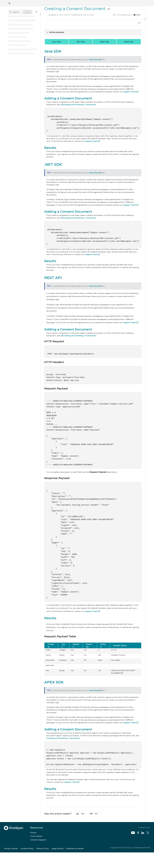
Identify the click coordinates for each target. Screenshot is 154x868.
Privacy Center (11, 849)
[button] (20, 12)
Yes (80, 814)
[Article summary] (93, 32)
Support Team (130, 92)
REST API (105, 42)
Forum (33, 833)
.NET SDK (81, 42)
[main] (93, 414)
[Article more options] (139, 23)
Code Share (94, 59)
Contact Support (38, 840)
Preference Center (75, 849)
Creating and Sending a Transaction (79, 105)
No (94, 814)
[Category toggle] (40, 14)
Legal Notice (57, 849)
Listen (137, 15)
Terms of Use (42, 849)
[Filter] (36, 12)
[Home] (9, 3)
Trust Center (36, 836)
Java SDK (57, 42)
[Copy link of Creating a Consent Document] (109, 9)
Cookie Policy (27, 849)
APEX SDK (129, 42)
